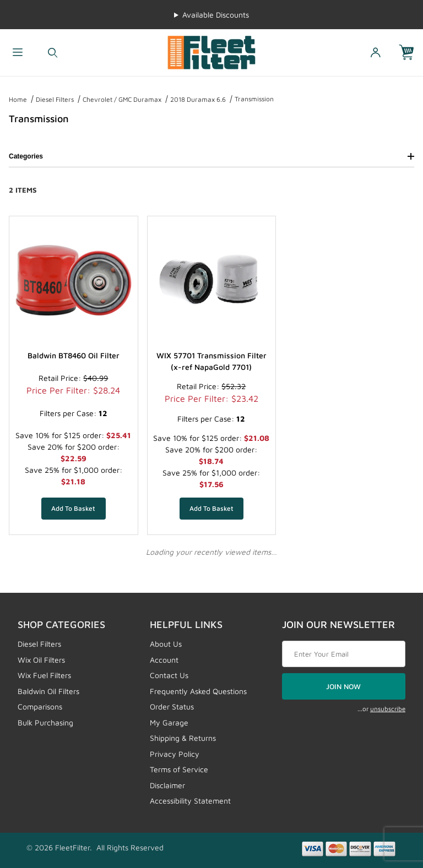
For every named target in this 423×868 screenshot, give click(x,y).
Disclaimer (167, 785)
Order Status (172, 706)
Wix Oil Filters (41, 660)
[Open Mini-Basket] (411, 53)
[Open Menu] (18, 53)
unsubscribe (388, 709)
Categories (211, 156)
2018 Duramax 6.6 (198, 99)
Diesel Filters (55, 99)
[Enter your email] (344, 654)
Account (164, 660)
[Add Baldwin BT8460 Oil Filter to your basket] (74, 509)
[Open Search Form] (53, 53)
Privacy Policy (175, 754)
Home (18, 99)
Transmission (254, 99)
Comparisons (40, 706)
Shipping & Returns (183, 738)
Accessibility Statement (190, 801)
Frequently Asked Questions (198, 691)
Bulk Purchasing (45, 722)
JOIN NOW (343, 686)
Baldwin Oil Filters (48, 691)
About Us (166, 644)
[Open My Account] (376, 53)
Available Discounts (216, 15)
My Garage (169, 722)
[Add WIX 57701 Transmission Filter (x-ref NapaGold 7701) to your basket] (212, 509)
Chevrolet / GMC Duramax (122, 99)
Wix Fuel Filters (44, 675)
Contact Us (169, 675)
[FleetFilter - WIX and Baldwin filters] (211, 51)
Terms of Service (179, 769)
